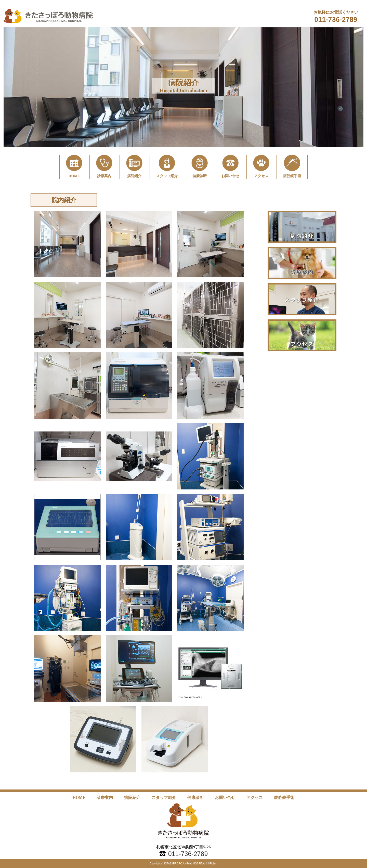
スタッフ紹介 (164, 798)
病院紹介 (132, 798)
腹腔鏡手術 (284, 798)
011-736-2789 (336, 20)
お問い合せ (225, 798)
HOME (79, 798)
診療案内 (105, 798)
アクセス (255, 798)
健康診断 (195, 798)
